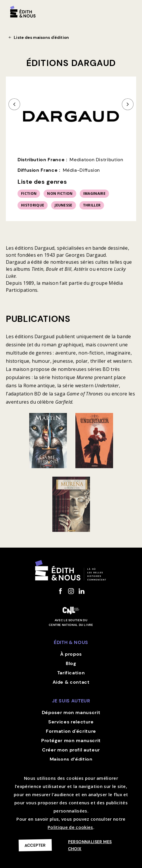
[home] (23, 12)
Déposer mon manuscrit (71, 712)
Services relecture (71, 722)
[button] (131, 9)
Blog (71, 663)
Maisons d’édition (71, 759)
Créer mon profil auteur (71, 750)
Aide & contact (71, 682)
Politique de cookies (70, 827)
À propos (71, 654)
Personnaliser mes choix (90, 845)
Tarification (71, 673)
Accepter (35, 845)
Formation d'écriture (71, 731)
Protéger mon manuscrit (71, 741)
